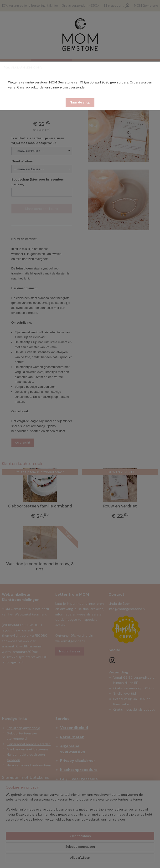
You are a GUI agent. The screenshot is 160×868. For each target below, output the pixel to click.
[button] (80, 103)
